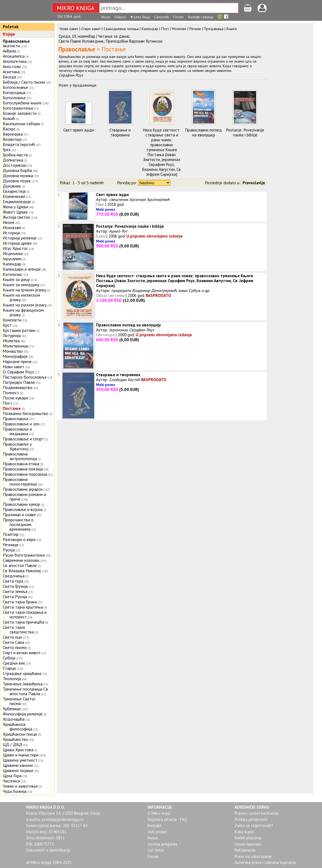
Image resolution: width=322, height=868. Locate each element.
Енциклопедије (17, 201)
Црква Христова (18, 750)
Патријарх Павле (19, 382)
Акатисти (11, 46)
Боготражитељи (18, 108)
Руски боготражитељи (24, 555)
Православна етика (21, 464)
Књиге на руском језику (25, 305)
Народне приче (17, 361)
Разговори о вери (19, 539)
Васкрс (9, 129)
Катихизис (13, 274)
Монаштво (13, 351)
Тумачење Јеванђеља (23, 684)
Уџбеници (12, 709)
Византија (12, 139)
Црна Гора (12, 776)
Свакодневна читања (121, 29)
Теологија (12, 679)
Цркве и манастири (21, 755)
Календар (12, 264)
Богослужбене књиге (22, 103)
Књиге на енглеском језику (21, 297)
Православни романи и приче (24, 497)
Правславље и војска (23, 509)
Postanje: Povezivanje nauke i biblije (245, 132)
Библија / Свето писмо (24, 82)
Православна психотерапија (20, 482)
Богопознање (15, 87)
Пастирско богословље (25, 377)
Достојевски (15, 165)
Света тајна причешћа (23, 622)
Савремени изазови (21, 560)
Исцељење (13, 253)
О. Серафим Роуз (18, 372)
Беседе (10, 77)
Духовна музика (18, 176)
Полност (11, 393)
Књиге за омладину (21, 285)
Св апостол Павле (20, 565)
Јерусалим (12, 259)
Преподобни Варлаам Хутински (134, 41)
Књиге (232, 29)
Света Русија (15, 597)
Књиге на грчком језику (24, 290)
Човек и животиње (20, 786)
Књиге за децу (16, 279)
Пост (8, 403)
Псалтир (11, 534)
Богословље (14, 98)
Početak (11, 27)
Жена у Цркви (15, 207)
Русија (9, 550)
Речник (195, 29)
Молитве (179, 29)
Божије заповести (20, 113)
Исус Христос (15, 248)
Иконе (9, 222)
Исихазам (12, 227)
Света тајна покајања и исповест (25, 614)
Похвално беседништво (26, 413)
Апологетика (15, 61)
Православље (16, 41)
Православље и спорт (23, 439)
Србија (9, 658)
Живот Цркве (15, 212)
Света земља (15, 591)
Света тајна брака (20, 602)
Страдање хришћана (22, 673)
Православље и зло (21, 424)
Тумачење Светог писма (19, 701)
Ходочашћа (14, 719)
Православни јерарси (23, 489)
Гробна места (15, 155)
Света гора (13, 581)
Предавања (214, 29)
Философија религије (23, 714)
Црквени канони (18, 765)
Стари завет (91, 29)
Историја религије (20, 238)
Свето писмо (15, 647)
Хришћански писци (20, 734)
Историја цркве (17, 243)
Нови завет (14, 367)
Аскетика (11, 72)
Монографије (15, 356)
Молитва (11, 341)
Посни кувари (15, 398)
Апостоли (12, 66)
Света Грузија (15, 586)
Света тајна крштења (23, 607)
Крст (7, 325)
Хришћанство (15, 739)
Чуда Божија (15, 791)
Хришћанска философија (17, 727)
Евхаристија (14, 191)
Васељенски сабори (21, 124)
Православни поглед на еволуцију (204, 132)
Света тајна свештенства (18, 629)
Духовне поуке (17, 181)
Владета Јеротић (19, 144)
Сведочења (14, 576)
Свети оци (12, 637)
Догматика (13, 160)
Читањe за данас (114, 36)
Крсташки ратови (19, 330)
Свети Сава (13, 642)
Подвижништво (18, 387)
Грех (7, 150)
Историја (11, 233)
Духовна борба (17, 170)
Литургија (12, 335)
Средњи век (14, 663)
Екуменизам (14, 196)
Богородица (14, 92)
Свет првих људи (79, 130)
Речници (11, 545)
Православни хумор (21, 504)
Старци (9, 668)
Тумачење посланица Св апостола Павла (25, 691)
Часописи (11, 781)
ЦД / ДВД (12, 744)
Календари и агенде (22, 269)
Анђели (9, 51)
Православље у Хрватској (17, 446)
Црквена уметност (20, 760)
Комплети (12, 320)
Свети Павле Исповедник (81, 41)
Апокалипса (14, 56)
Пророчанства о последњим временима (18, 524)
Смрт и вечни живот (22, 653)
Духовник (12, 186)
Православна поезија (23, 469)
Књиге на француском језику (23, 312)
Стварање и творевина (120, 132)
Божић (9, 118)
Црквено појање (18, 770)
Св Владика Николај (22, 571)
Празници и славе (19, 515)
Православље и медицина (17, 431)
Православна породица (25, 474)
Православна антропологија (20, 456)
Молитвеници (16, 346)
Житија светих (16, 217)
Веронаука (13, 134)
